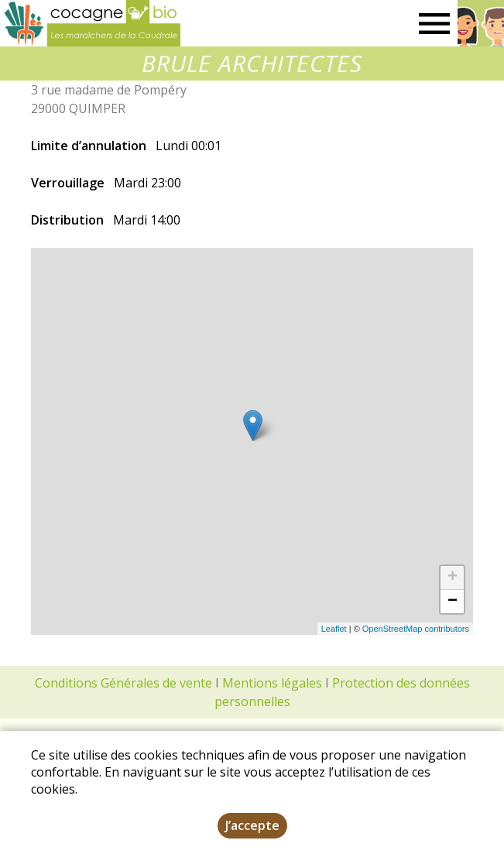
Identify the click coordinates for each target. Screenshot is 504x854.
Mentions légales (272, 683)
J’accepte (252, 825)
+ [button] (453, 578)
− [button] (453, 602)
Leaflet (334, 629)
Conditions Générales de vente (123, 683)
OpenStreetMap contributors (416, 629)
